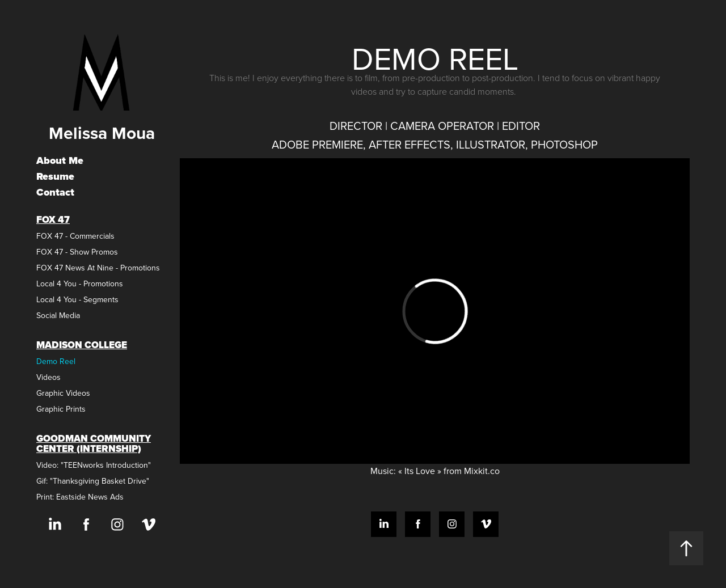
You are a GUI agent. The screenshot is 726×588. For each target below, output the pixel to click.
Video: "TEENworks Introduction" (94, 465)
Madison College (82, 345)
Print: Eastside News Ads (80, 497)
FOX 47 (53, 220)
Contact (55, 192)
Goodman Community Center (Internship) (94, 444)
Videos (48, 377)
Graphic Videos (63, 393)
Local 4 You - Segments (77, 299)
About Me (60, 160)
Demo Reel (56, 361)
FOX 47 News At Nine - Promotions (98, 268)
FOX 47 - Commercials (75, 236)
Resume (55, 176)
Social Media (58, 315)
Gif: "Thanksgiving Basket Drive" (93, 481)
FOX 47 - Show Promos (77, 252)
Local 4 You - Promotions (80, 284)
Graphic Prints (61, 409)
